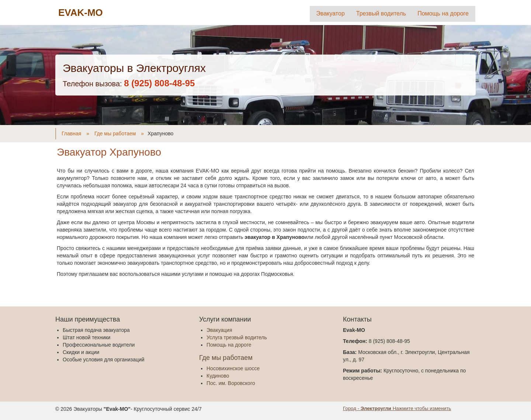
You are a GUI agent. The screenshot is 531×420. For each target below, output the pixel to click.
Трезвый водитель (381, 13)
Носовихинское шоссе (233, 368)
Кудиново (218, 376)
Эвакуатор (331, 13)
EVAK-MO (81, 13)
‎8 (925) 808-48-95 (159, 83)
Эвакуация (219, 330)
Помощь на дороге (443, 13)
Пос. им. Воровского (231, 383)
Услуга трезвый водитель (237, 337)
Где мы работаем (226, 358)
